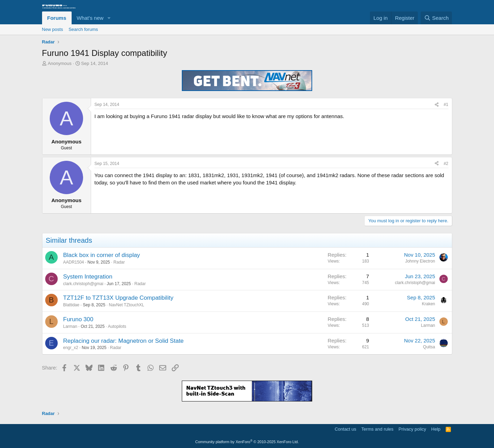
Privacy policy (412, 429)
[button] (109, 18)
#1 (446, 105)
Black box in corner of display (102, 255)
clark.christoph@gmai (83, 284)
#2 (446, 164)
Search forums (83, 29)
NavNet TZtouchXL (127, 305)
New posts (53, 29)
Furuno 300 (78, 319)
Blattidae (71, 305)
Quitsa (429, 347)
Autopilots (117, 326)
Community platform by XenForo (247, 442)
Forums (57, 18)
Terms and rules (377, 429)
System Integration (88, 277)
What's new (90, 18)
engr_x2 (71, 348)
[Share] (437, 105)
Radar (119, 262)
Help (436, 429)
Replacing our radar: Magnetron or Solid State (124, 341)
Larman (70, 326)
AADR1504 (74, 262)
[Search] (436, 18)
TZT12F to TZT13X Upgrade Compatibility (118, 298)
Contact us (346, 429)
